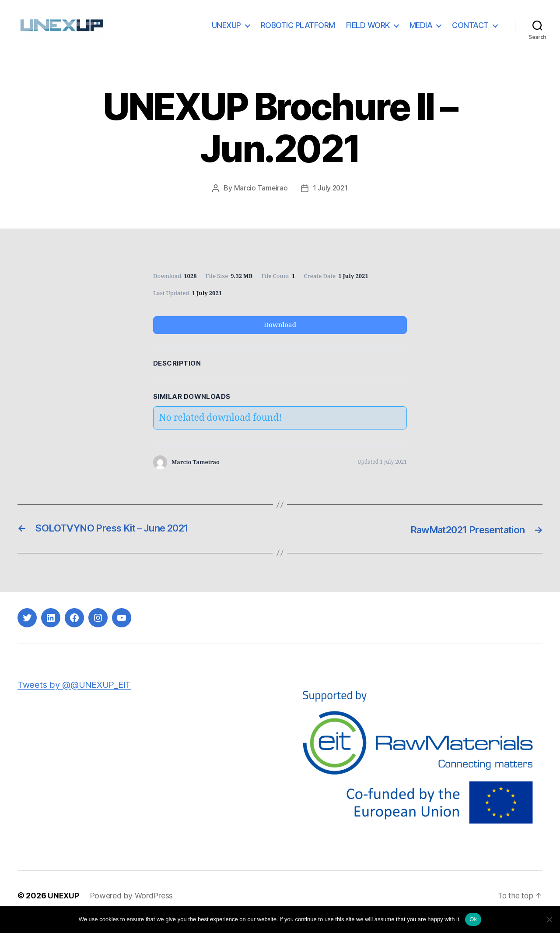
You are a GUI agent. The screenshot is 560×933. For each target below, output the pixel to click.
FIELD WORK (368, 32)
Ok (473, 919)
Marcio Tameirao (260, 201)
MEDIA (421, 32)
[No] (549, 919)
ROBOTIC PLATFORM (298, 32)
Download (280, 338)
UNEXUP (226, 32)
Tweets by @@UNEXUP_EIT (77, 697)
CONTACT (470, 32)
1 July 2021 (331, 201)
